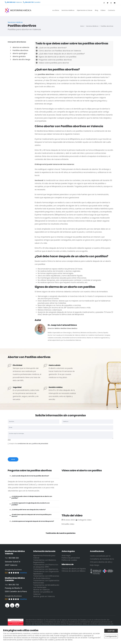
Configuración (111, 636)
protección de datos (64, 640)
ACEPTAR (111, 631)
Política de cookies (46, 640)
